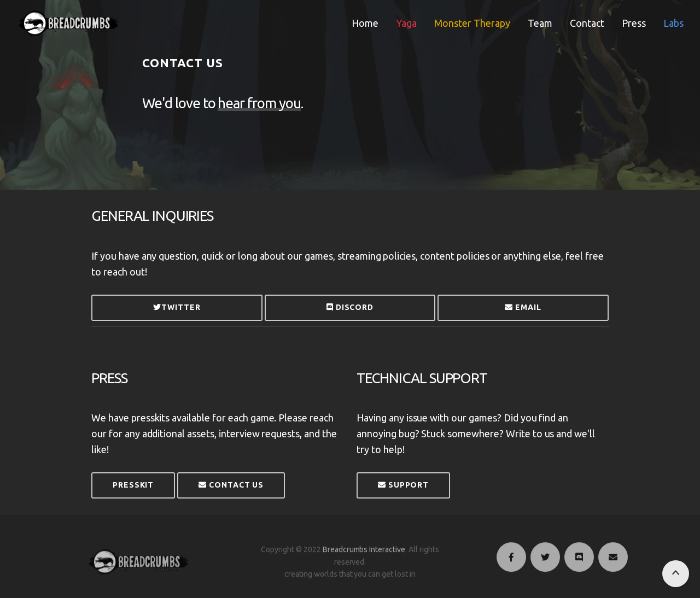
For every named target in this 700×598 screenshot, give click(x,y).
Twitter (177, 307)
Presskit (133, 485)
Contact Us (231, 485)
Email (523, 307)
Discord (350, 307)
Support (403, 485)
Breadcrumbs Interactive (364, 559)
